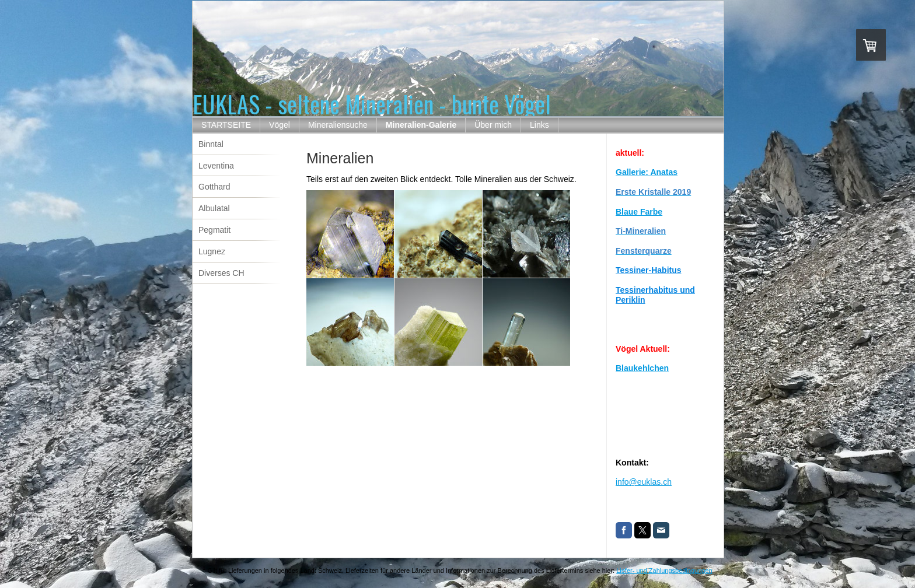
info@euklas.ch (644, 482)
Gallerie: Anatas (647, 172)
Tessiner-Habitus (649, 270)
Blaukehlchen (642, 368)
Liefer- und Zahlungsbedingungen (664, 570)
